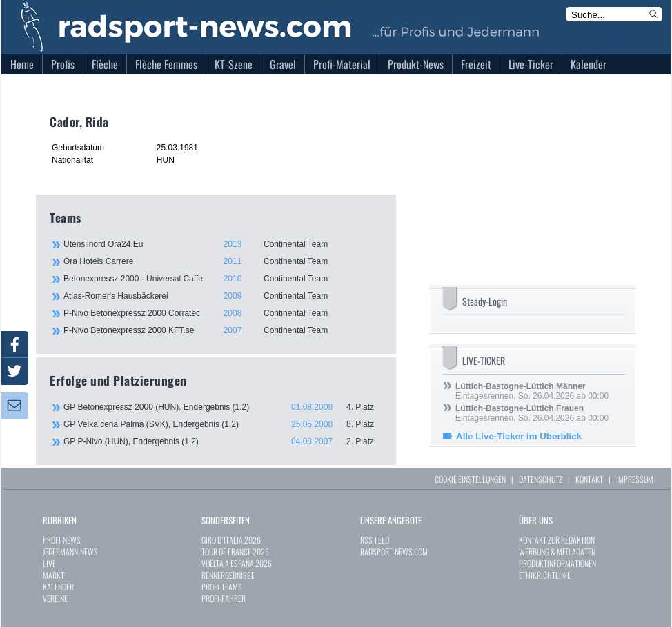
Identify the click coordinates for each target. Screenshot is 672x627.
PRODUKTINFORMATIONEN (557, 563)
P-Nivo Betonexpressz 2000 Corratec (222, 313)
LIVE (49, 563)
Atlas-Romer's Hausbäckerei (222, 296)
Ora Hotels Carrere (222, 261)
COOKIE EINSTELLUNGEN (470, 479)
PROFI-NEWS (62, 540)
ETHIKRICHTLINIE (545, 575)
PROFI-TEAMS (222, 587)
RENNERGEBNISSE (228, 575)
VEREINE (55, 598)
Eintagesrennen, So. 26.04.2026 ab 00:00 (532, 391)
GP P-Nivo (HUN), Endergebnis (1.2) (223, 441)
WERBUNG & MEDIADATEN (557, 551)
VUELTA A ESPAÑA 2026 (237, 563)
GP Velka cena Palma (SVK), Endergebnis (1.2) (223, 424)
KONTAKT (589, 479)
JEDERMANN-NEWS (70, 551)
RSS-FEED (375, 540)
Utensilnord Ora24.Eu (222, 244)
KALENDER (58, 587)
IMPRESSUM (635, 479)
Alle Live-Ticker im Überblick (519, 436)
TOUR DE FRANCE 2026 (235, 551)
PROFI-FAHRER (224, 598)
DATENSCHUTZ (541, 479)
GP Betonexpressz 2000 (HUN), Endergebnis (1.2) (223, 407)
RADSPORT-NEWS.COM (394, 551)
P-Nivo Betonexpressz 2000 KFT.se (222, 330)
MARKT (53, 575)
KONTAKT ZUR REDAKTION (557, 540)
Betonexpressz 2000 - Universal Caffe (222, 279)
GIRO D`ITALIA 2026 (231, 540)
